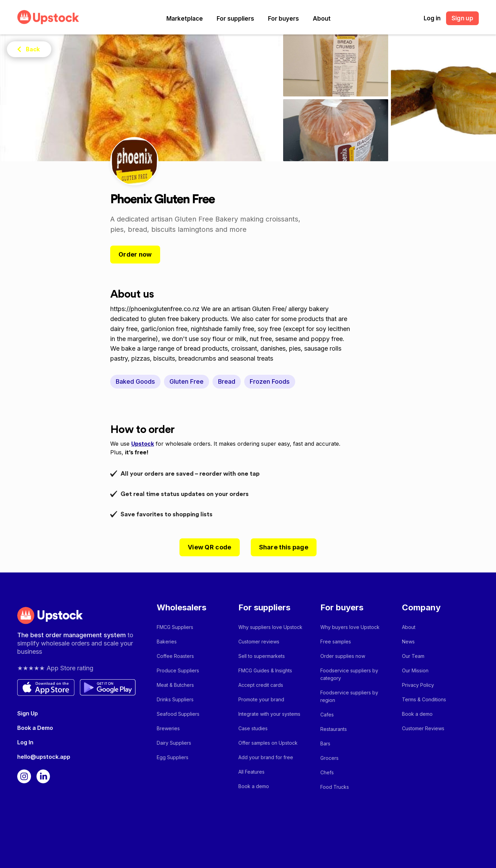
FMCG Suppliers (175, 627)
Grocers (329, 758)
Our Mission (415, 670)
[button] (185, 19)
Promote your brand (261, 699)
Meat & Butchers (175, 685)
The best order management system (72, 635)
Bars (325, 743)
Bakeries (167, 642)
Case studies (253, 728)
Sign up (462, 18)
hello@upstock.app (44, 757)
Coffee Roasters (175, 656)
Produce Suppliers (178, 670)
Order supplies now (343, 656)
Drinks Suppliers (175, 699)
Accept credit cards (261, 685)
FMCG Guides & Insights (265, 670)
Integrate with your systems (269, 714)
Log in (432, 18)
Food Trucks (335, 787)
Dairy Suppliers (174, 743)
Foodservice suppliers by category (349, 674)
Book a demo (254, 786)
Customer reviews (259, 642)
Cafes (327, 715)
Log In (25, 742)
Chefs (327, 772)
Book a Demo (35, 728)
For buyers (283, 19)
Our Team (413, 656)
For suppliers (235, 19)
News (408, 642)
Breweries (168, 728)
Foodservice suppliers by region (349, 696)
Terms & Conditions (424, 699)
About (322, 19)
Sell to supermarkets (262, 656)
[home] (48, 17)
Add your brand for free (266, 757)
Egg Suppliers (173, 757)
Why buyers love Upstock (350, 627)
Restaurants (334, 729)
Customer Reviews (423, 728)
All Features (251, 772)
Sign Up (28, 713)
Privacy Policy (418, 685)
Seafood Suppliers (178, 714)
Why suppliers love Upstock (270, 627)
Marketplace (185, 19)
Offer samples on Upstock (268, 743)
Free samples (336, 642)
